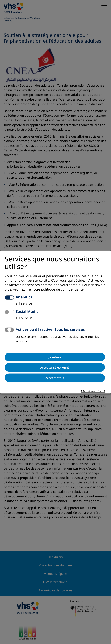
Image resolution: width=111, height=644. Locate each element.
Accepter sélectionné (55, 367)
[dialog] (55, 322)
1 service (24, 303)
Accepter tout (55, 378)
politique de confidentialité (62, 289)
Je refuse (55, 357)
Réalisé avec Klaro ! (93, 391)
